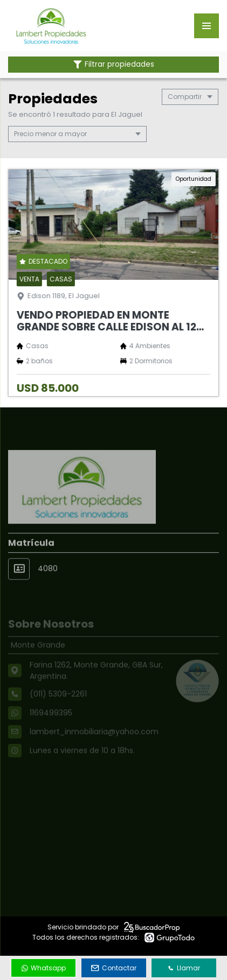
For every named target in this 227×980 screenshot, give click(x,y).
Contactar (114, 968)
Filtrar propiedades (114, 64)
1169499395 (51, 724)
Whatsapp (44, 968)
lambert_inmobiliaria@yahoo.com (94, 743)
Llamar (184, 968)
